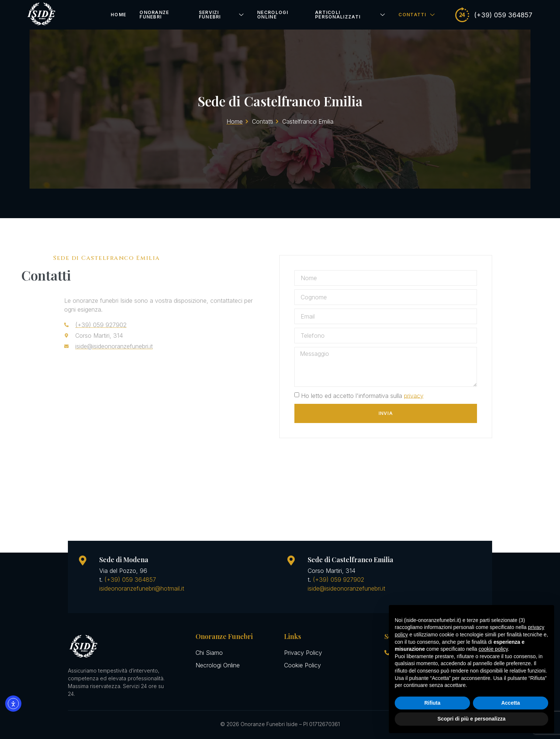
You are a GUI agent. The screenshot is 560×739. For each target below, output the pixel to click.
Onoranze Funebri (154, 15)
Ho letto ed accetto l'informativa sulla (369, 395)
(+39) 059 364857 (130, 580)
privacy (420, 395)
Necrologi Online (273, 15)
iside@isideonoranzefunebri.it (346, 588)
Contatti (417, 15)
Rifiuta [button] (432, 703)
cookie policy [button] (493, 649)
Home (118, 15)
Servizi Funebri (222, 15)
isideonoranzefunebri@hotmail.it (142, 588)
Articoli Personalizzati (350, 15)
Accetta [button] (511, 703)
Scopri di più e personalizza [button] (471, 719)
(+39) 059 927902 (338, 580)
